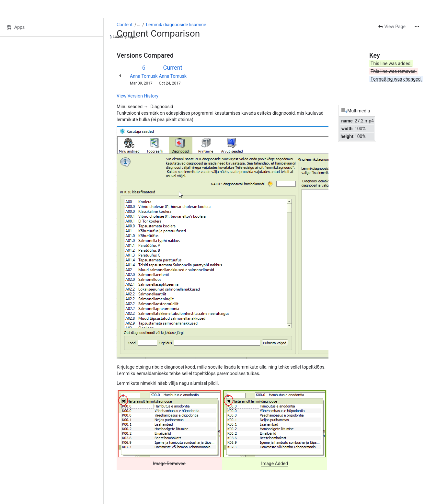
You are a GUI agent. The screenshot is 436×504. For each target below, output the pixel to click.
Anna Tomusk (144, 76)
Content (125, 25)
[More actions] (417, 27)
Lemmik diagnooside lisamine (176, 25)
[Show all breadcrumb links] (139, 25)
